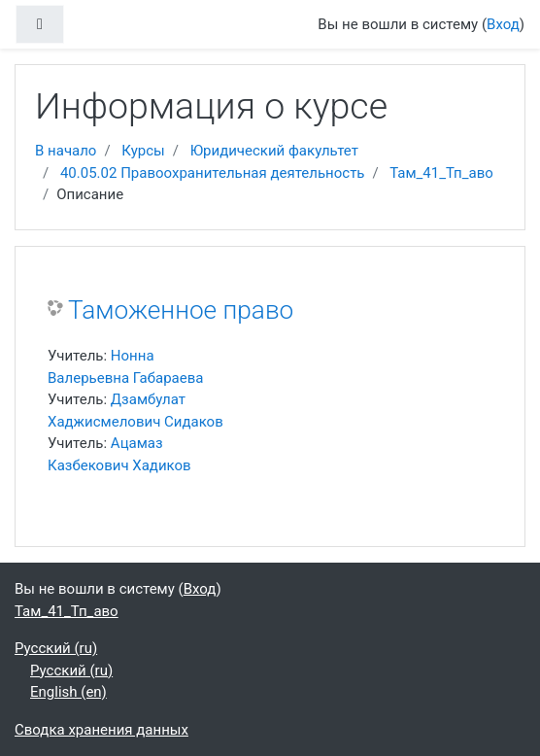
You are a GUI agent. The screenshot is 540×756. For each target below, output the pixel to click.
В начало (66, 151)
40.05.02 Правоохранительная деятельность (213, 173)
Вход (503, 24)
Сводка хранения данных (101, 730)
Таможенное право (181, 310)
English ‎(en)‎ (68, 692)
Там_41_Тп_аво (441, 173)
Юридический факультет (274, 151)
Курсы (143, 151)
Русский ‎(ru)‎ (56, 648)
